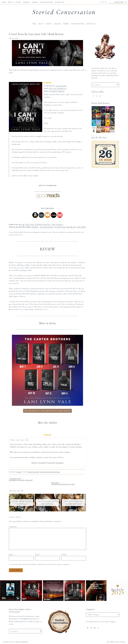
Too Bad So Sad (60, 227)
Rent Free (47, 224)
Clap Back (39, 224)
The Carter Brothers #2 (58, 88)
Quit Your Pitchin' (47, 227)
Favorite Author (33, 472)
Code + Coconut (120, 642)
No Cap (22, 224)
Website (34, 463)
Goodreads (51, 463)
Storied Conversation (64, 12)
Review (19, 472)
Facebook (42, 463)
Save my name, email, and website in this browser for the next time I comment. (40, 564)
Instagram (60, 463)
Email (38, 555)
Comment (13, 527)
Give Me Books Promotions (50, 472)
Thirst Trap (30, 224)
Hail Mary (35, 227)
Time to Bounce (57, 224)
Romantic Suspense (57, 91)
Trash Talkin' (81, 227)
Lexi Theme (110, 642)
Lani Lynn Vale (61, 86)
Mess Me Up (71, 227)
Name (12, 555)
